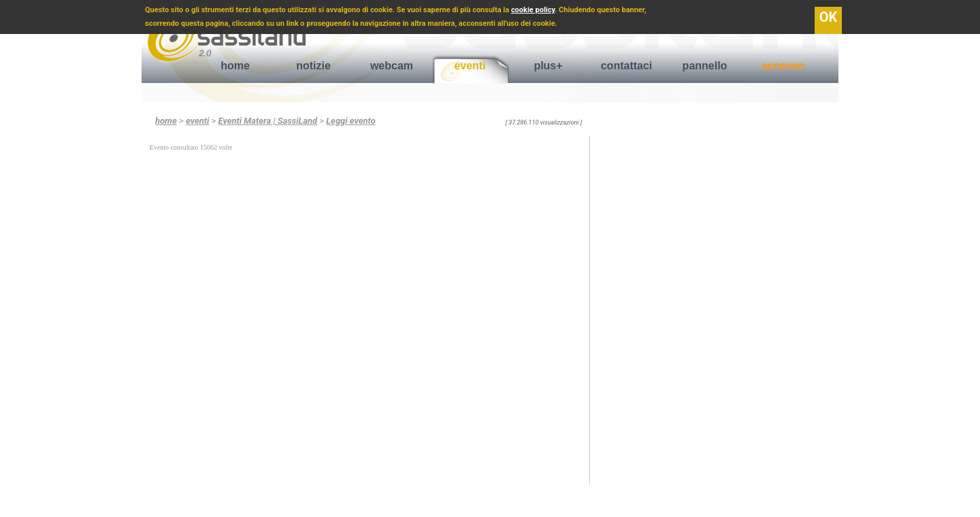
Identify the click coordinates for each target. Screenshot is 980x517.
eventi (470, 66)
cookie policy (533, 10)
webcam (392, 66)
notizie (313, 66)
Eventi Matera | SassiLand (268, 121)
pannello (705, 66)
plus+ (548, 66)
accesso (783, 66)
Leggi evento (350, 121)
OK (829, 17)
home (235, 66)
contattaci (627, 66)
